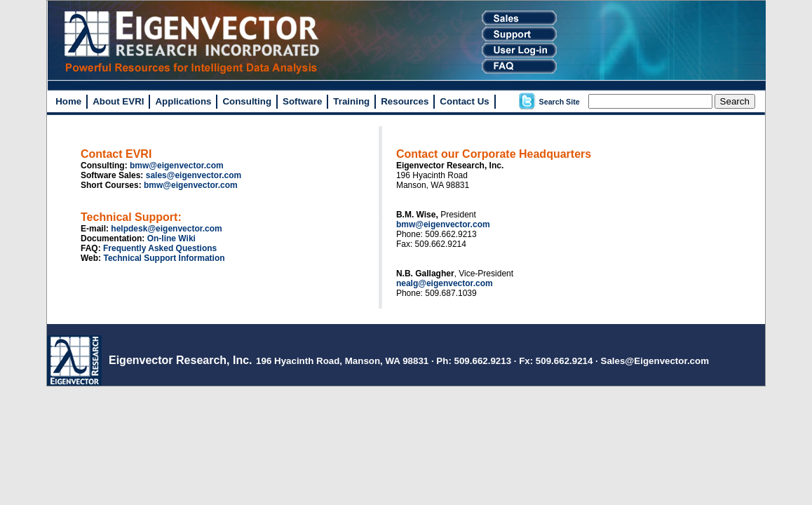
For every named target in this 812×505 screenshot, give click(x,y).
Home (68, 101)
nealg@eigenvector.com (445, 283)
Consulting (247, 101)
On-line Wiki (171, 238)
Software (302, 101)
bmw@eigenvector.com (177, 166)
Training (351, 101)
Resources (405, 101)
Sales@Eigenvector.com (655, 361)
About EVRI (118, 101)
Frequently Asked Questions (160, 248)
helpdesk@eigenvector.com (166, 229)
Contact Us (464, 101)
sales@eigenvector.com (194, 175)
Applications (183, 101)
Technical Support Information (164, 258)
